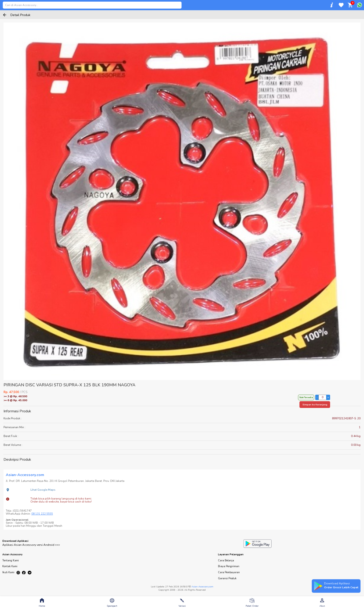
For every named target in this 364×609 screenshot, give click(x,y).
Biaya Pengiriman (229, 566)
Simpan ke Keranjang (315, 405)
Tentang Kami (11, 561)
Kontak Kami (10, 566)
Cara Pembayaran (229, 572)
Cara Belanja (226, 561)
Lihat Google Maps (43, 490)
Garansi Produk (227, 578)
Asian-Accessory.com (202, 587)
